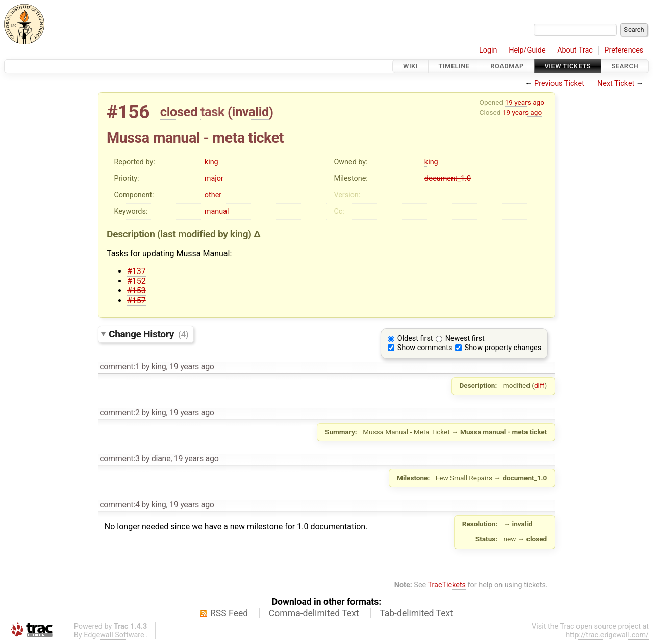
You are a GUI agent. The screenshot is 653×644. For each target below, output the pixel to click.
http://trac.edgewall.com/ (607, 635)
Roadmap (507, 66)
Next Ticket (616, 83)
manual (217, 212)
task (212, 112)
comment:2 (119, 413)
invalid (250, 112)
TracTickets (447, 585)
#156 (128, 112)
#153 (136, 291)
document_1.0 (448, 178)
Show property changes (503, 348)
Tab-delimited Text (416, 613)
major (214, 178)
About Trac (575, 50)
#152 (136, 281)
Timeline (454, 66)
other (213, 195)
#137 (136, 271)
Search (625, 66)
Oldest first (415, 339)
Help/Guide (527, 50)
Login (488, 50)
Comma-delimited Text (314, 613)
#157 (136, 300)
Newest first (465, 339)
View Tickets (568, 66)
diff (539, 385)
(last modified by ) (205, 234)
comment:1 (119, 367)
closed (179, 112)
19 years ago (525, 102)
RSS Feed (229, 613)
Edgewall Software (114, 635)
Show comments (425, 348)
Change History (148, 334)
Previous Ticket (559, 83)
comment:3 (119, 459)
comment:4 (119, 504)
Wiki (410, 66)
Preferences (624, 50)
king (211, 162)
